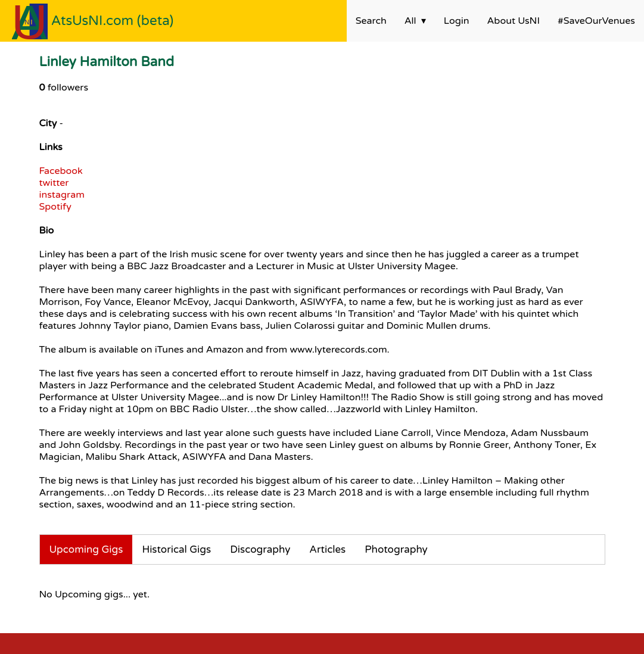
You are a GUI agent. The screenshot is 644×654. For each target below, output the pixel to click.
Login (457, 21)
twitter (54, 183)
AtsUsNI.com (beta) (113, 21)
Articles (327, 549)
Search (371, 21)
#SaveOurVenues (596, 21)
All (410, 21)
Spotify (55, 207)
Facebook (61, 171)
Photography (396, 549)
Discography (260, 549)
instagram (62, 195)
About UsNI (514, 21)
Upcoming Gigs (86, 549)
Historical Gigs (176, 549)
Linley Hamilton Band (107, 62)
